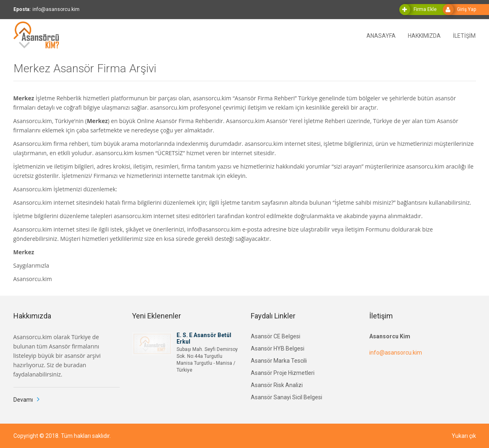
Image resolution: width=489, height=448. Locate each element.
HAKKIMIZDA (424, 35)
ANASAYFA (381, 35)
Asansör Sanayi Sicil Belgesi (287, 397)
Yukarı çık (464, 436)
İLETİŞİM (464, 35)
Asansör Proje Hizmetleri (283, 373)
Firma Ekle (425, 9)
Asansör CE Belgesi (276, 336)
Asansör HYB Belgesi (278, 348)
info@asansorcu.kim (396, 353)
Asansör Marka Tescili (279, 361)
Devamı (23, 400)
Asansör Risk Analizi (277, 385)
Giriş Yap (466, 9)
